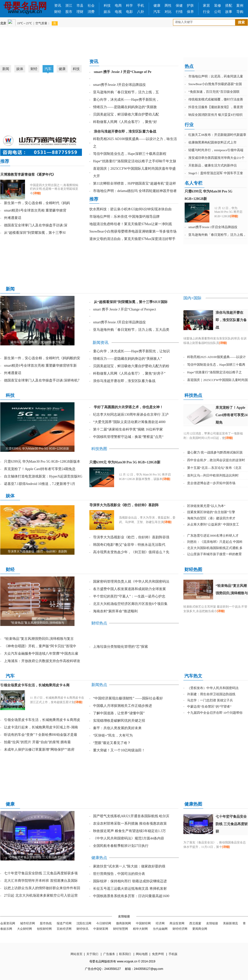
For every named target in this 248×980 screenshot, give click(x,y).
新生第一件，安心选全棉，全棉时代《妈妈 (37, 203)
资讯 (58, 6)
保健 (179, 6)
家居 (206, 6)
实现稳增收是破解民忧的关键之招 (119, 721)
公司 (218, 12)
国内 (187, 298)
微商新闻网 (124, 923)
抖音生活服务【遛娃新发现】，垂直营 (216, 107)
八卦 (141, 12)
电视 (118, 12)
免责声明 (158, 954)
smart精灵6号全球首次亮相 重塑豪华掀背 (35, 210)
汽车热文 (193, 676)
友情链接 (212, 923)
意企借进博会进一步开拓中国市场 (211, 483)
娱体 (20, 69)
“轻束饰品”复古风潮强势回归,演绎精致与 (37, 623)
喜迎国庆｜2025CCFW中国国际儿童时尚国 (217, 380)
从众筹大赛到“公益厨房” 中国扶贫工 (213, 524)
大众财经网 (25, 929)
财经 (58, 12)
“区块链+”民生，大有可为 (113, 735)
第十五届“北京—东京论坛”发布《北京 (214, 468)
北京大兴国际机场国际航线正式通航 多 (215, 548)
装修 (218, 6)
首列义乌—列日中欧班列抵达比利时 (213, 475)
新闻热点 (99, 685)
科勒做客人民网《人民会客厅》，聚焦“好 (125, 122)
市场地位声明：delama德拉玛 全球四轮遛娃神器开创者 (135, 191)
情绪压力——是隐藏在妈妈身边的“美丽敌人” (127, 359)
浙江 (69, 6)
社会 (91, 6)
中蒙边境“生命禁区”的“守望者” (209, 706)
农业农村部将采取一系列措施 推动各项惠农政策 (130, 824)
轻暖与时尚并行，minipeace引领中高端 (216, 150)
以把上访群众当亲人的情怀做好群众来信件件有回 (42, 888)
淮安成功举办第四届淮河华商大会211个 (216, 158)
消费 (91, 12)
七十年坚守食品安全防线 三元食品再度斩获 (37, 857)
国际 (198, 298)
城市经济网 (27, 923)
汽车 (157, 12)
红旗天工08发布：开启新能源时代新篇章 (217, 135)
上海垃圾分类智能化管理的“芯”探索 (121, 647)
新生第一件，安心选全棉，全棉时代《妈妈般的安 (42, 358)
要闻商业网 (200, 929)
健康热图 (193, 804)
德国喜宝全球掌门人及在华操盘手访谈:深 (36, 225)
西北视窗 (195, 923)
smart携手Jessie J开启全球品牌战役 (119, 85)
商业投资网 (177, 923)
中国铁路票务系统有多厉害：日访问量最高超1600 (131, 896)
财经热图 (193, 570)
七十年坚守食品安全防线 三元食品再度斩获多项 (41, 873)
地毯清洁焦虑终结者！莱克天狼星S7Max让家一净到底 (131, 224)
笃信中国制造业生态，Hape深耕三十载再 (216, 365)
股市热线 (46, 923)
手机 (141, 6)
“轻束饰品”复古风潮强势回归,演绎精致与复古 (39, 639)
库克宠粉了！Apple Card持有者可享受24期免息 (40, 469)
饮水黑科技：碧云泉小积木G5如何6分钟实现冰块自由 (130, 209)
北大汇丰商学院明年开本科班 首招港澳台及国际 (41, 881)
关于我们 (92, 954)
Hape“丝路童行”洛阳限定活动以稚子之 (214, 372)
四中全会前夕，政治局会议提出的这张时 (216, 460)
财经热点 (99, 623)
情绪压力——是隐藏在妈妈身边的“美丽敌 (125, 107)
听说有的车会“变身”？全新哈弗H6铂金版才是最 (41, 735)
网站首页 (76, 954)
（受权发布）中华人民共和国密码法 (213, 688)
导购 (240, 12)
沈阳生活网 (84, 923)
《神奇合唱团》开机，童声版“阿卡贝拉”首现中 (40, 646)
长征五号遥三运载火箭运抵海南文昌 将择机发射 (130, 889)
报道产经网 (64, 923)
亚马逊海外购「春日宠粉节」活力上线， (217, 235)
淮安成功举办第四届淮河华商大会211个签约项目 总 (45, 124)
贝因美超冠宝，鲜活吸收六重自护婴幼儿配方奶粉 (131, 366)
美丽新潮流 (230, 923)
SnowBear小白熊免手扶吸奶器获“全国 (215, 84)
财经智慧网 (121, 929)
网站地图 (142, 954)
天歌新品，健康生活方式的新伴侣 (212, 165)
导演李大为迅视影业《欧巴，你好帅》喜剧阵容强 (131, 537)
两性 (168, 6)
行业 (206, 12)
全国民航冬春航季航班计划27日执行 (121, 846)
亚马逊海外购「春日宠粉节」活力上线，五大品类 (131, 330)
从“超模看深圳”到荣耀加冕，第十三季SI (35, 233)
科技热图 (99, 449)
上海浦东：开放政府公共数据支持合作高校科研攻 (42, 661)
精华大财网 (140, 929)
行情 (179, 12)
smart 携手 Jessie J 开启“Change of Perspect (124, 309)
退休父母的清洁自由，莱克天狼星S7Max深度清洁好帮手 (132, 239)
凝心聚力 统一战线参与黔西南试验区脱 (215, 452)
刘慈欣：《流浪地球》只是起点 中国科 (215, 542)
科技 (107, 6)
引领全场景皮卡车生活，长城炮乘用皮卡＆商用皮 (42, 720)
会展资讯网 (8, 923)
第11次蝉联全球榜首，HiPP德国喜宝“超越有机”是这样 (135, 183)
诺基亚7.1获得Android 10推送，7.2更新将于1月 (40, 484)
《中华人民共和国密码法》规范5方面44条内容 (129, 838)
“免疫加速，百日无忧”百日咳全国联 (214, 92)
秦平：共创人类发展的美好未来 (117, 728)
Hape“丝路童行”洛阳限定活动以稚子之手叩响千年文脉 (135, 161)
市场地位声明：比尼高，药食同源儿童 (216, 76)
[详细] (37, 193)
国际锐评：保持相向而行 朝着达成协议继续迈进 (130, 881)
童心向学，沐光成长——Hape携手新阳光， (126, 100)
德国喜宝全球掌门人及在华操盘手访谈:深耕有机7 (42, 380)
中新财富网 (101, 929)
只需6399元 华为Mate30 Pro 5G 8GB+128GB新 (37, 449)
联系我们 (125, 954)
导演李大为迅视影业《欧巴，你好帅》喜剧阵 (37, 551)
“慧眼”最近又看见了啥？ (112, 743)
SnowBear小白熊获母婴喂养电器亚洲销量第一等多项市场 (133, 231)
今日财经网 (104, 923)
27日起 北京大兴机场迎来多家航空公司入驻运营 (41, 896)
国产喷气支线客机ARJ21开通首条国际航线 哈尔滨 (131, 816)
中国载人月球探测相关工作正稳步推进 (123, 706)
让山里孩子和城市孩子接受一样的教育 (214, 554)
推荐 (5, 161)
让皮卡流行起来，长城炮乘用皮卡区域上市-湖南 (41, 727)
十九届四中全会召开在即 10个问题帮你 (215, 713)
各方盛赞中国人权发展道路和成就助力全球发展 (129, 589)
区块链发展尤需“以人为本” (206, 506)
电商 (118, 6)
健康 (157, 6)
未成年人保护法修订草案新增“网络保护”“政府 (39, 750)
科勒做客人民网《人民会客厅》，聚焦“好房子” (129, 373)
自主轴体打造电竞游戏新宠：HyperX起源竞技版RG (43, 476)
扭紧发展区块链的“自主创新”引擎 (211, 512)
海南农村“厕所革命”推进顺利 (115, 611)
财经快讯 (82, 929)
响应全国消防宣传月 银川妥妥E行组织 (215, 115)
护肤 (190, 6)
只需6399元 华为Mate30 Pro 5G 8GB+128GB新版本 (42, 462)
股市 (69, 12)
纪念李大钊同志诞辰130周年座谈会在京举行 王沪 (131, 415)
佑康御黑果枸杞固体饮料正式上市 (212, 142)
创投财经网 (44, 929)
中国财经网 (143, 923)
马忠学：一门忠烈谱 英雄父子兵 (210, 700)
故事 (229, 12)
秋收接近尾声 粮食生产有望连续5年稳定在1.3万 (129, 831)
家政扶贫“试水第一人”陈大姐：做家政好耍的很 (129, 866)
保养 (190, 12)
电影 (129, 12)
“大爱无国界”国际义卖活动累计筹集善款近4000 (129, 422)
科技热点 (193, 395)
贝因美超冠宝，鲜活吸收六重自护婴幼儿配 (126, 114)
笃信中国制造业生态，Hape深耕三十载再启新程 (130, 154)
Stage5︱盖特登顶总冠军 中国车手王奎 (216, 173)
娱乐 (107, 12)
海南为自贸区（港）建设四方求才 (211, 518)
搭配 (229, 6)
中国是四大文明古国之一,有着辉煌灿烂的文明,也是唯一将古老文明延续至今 (54, 189)
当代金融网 (160, 929)
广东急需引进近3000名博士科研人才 (213, 536)
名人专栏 (194, 183)
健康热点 (99, 858)
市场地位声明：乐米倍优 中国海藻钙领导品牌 (124, 217)
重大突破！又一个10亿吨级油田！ (119, 750)
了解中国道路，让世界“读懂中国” (119, 713)
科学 (129, 6)
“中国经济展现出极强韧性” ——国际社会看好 (128, 698)
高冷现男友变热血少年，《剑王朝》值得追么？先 (131, 552)
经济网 (160, 923)
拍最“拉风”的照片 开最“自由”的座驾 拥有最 (37, 742)
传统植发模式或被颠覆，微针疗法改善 (216, 99)
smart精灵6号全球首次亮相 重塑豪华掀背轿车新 (40, 366)
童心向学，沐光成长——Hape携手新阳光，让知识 (131, 351)
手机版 (173, 954)
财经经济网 (180, 929)
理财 (80, 12)
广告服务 (109, 954)
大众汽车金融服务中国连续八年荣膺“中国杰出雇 (41, 654)
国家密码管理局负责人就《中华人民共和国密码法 (131, 582)
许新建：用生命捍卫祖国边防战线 (211, 694)
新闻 (6, 69)
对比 (168, 12)
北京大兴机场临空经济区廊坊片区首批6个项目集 (130, 604)
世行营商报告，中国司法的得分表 (119, 874)
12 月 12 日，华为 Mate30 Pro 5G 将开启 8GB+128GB (228, 212)
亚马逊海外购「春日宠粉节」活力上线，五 (126, 92)
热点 (189, 66)
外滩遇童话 (13, 218)
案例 (240, 6)
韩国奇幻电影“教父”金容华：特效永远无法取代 (129, 545)
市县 (80, 6)
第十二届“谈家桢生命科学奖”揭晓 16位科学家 (128, 429)
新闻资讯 (100, 343)
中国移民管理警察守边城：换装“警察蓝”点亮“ (128, 437)
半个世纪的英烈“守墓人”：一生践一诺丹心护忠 (129, 596)
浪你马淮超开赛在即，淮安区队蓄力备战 (37, 342)
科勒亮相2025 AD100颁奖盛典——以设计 (216, 357)
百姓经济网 (64, 929)
